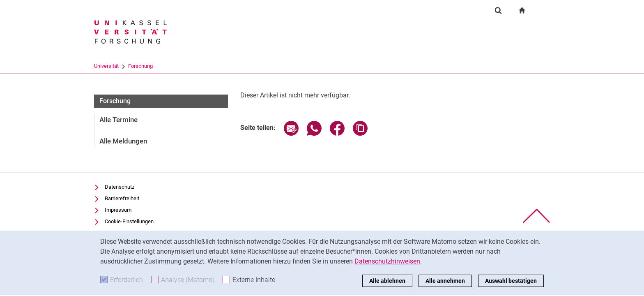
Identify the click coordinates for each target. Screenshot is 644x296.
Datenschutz (120, 187)
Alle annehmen (445, 281)
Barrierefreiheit (122, 198)
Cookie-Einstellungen (129, 221)
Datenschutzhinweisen (387, 261)
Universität (106, 66)
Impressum (118, 210)
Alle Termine (118, 120)
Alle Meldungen (123, 141)
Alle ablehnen (387, 281)
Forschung (140, 66)
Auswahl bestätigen (511, 281)
